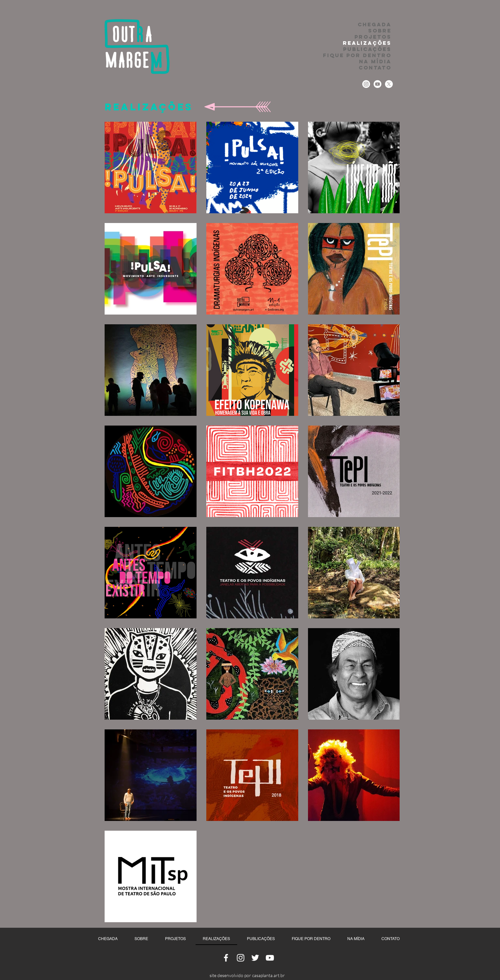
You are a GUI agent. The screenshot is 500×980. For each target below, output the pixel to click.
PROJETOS (373, 37)
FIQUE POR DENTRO (357, 55)
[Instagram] (366, 84)
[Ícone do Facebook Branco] (226, 958)
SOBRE (380, 31)
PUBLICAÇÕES (367, 49)
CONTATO (375, 68)
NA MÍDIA (375, 62)
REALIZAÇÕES (367, 43)
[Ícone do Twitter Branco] (255, 958)
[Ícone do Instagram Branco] (241, 958)
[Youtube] (378, 84)
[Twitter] (389, 84)
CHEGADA (375, 25)
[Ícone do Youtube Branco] (270, 958)
